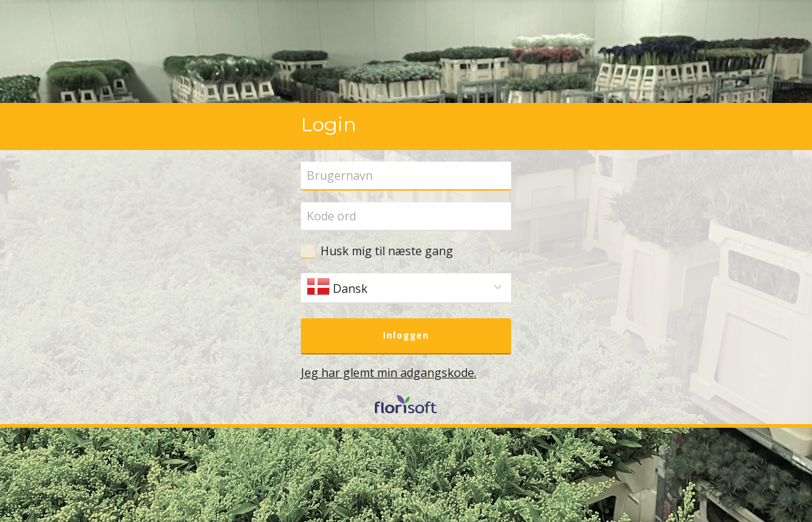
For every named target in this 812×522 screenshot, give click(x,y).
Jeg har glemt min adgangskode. (389, 373)
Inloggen (406, 335)
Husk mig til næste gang (387, 251)
